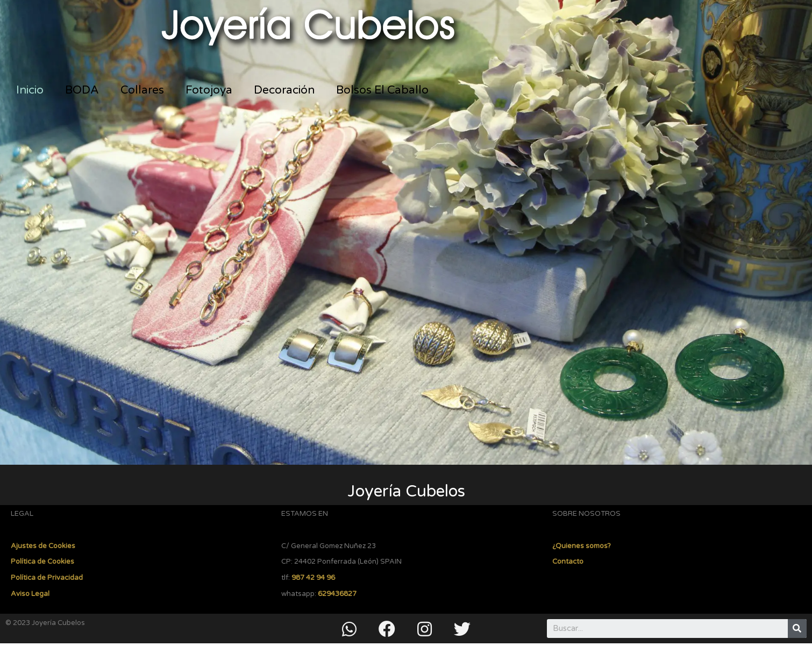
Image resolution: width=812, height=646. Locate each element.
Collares (142, 90)
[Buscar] (797, 629)
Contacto (568, 562)
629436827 (337, 594)
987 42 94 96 (313, 578)
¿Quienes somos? (582, 546)
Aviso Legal (30, 594)
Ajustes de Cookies (43, 546)
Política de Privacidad (47, 578)
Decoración (284, 90)
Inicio (30, 90)
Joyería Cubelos (406, 491)
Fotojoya (209, 90)
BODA (82, 90)
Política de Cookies (42, 562)
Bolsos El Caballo (382, 90)
